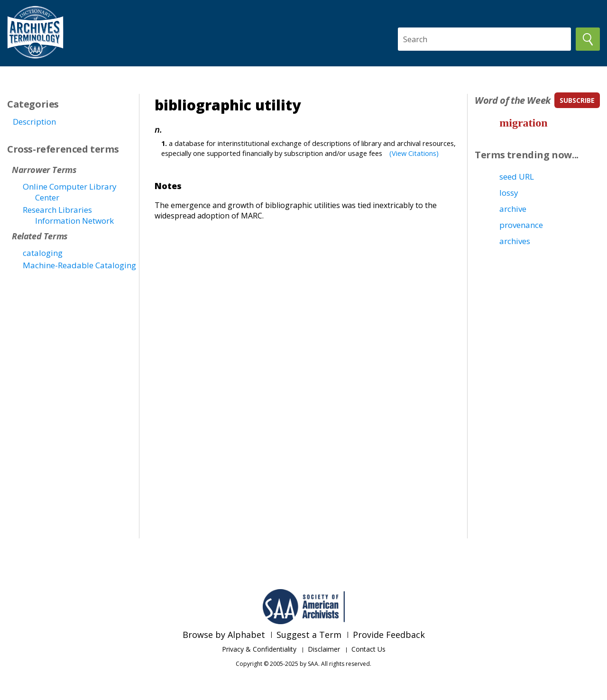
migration (523, 123)
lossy (509, 193)
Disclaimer (324, 649)
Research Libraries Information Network (68, 215)
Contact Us (368, 649)
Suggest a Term (309, 635)
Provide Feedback (389, 635)
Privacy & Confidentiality (259, 649)
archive (513, 209)
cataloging (43, 253)
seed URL (517, 177)
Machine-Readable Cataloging (79, 265)
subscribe (577, 100)
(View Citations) (414, 153)
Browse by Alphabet (224, 635)
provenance (521, 225)
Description (34, 122)
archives (515, 241)
